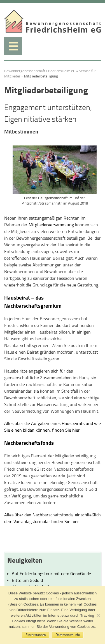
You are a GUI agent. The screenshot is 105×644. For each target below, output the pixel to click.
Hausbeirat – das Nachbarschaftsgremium (33, 302)
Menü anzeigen (13, 46)
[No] (98, 615)
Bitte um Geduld (27, 580)
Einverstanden (36, 635)
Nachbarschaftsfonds (29, 443)
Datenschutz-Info (68, 635)
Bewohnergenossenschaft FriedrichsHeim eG (40, 71)
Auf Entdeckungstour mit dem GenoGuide (51, 573)
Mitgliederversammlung (51, 225)
